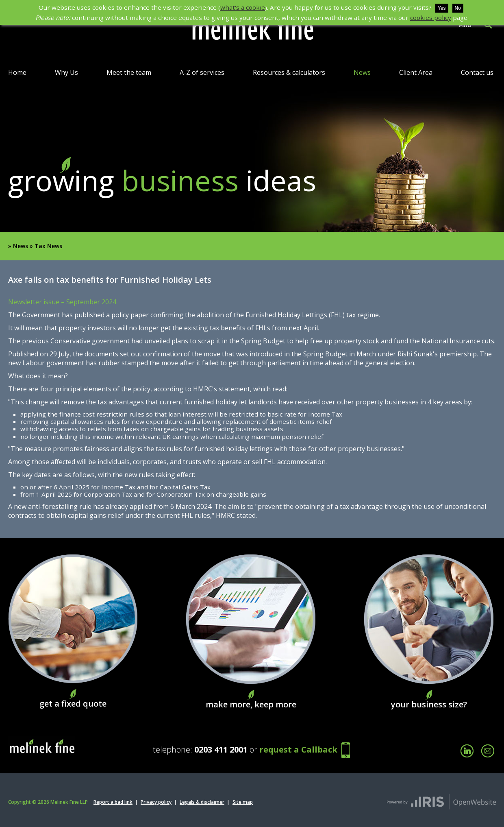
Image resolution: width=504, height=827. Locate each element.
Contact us (477, 72)
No (458, 8)
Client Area (416, 72)
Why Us (66, 72)
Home (17, 72)
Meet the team (129, 72)
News (362, 72)
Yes (442, 8)
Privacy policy (156, 802)
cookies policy (431, 17)
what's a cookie (243, 7)
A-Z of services (202, 72)
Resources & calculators (289, 72)
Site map (243, 802)
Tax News (48, 246)
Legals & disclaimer (202, 802)
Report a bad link (113, 802)
